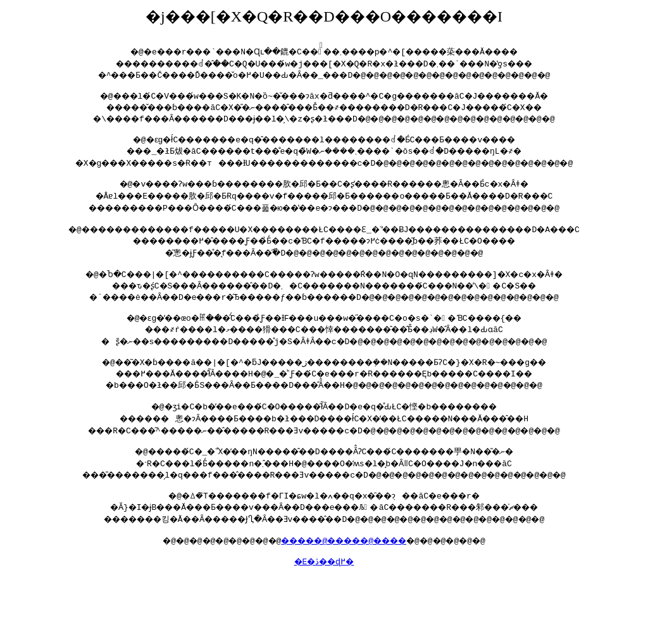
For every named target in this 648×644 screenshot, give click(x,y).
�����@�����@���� (346, 563)
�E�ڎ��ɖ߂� (324, 586)
